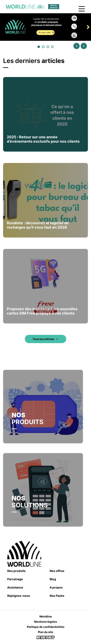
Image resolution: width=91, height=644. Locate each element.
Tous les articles (45, 339)
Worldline (46, 616)
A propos (56, 587)
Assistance (15, 587)
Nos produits (16, 571)
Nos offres (57, 571)
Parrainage (15, 579)
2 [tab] (43, 47)
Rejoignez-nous (19, 596)
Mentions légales (45, 622)
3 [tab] (48, 47)
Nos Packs (57, 596)
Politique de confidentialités (46, 627)
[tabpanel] (45, 27)
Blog (53, 579)
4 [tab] (53, 47)
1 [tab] (39, 47)
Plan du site (45, 632)
